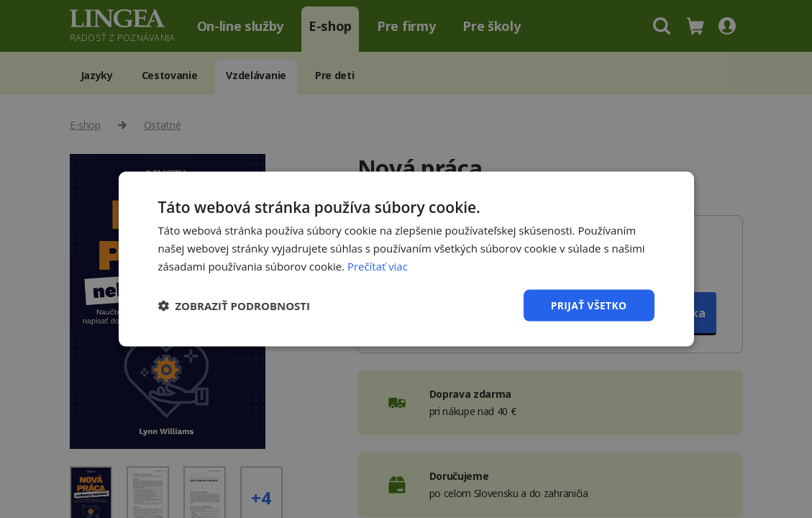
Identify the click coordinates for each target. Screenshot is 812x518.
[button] (234, 305)
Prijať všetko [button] (588, 305)
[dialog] (406, 259)
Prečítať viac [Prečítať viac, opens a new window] (378, 265)
